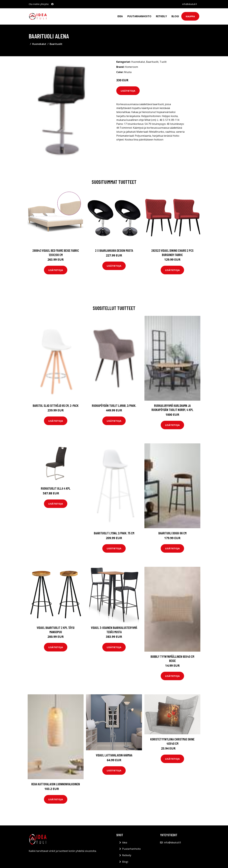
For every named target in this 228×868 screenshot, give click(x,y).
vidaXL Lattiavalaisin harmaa (114, 755)
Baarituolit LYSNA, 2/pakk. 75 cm (114, 533)
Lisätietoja (128, 91)
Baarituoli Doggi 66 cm (172, 533)
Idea (120, 16)
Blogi (175, 16)
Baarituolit (56, 44)
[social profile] (52, 4)
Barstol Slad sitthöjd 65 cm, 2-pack (56, 405)
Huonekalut (39, 44)
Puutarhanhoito (139, 16)
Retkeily (161, 16)
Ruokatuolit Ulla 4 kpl (56, 488)
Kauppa (190, 16)
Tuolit (163, 62)
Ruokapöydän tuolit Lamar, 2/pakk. (114, 405)
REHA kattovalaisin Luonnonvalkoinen (56, 784)
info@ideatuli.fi (190, 4)
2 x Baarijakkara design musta (114, 250)
